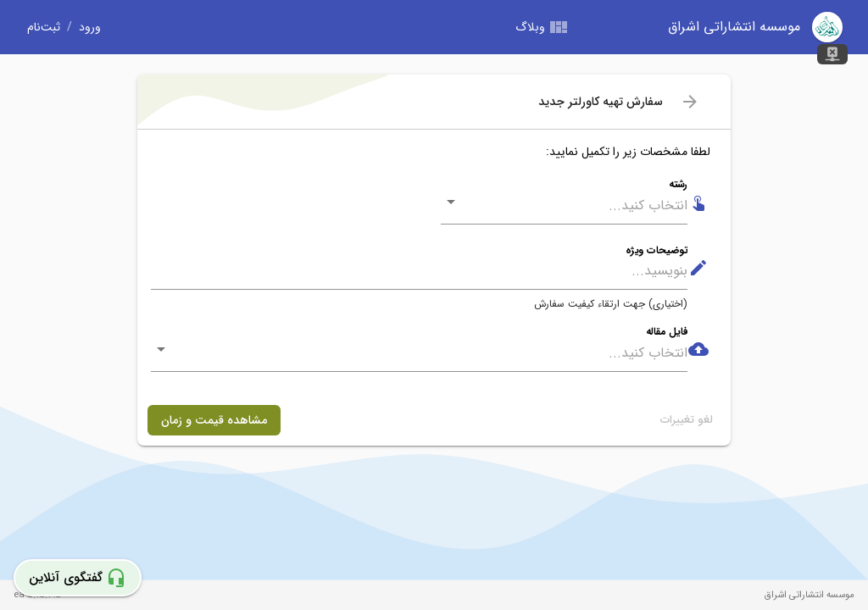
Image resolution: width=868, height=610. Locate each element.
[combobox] (576, 206)
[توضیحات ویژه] (419, 272)
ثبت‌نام (44, 28)
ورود (90, 28)
